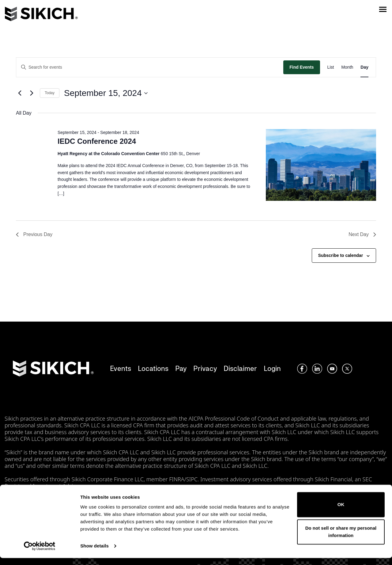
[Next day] (32, 93)
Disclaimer (240, 368)
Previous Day (34, 234)
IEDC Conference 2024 (97, 141)
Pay (181, 368)
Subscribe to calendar (341, 255)
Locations (153, 368)
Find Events (302, 67)
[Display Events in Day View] (364, 67)
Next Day (362, 234)
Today (50, 93)
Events (121, 368)
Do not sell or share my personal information (341, 539)
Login (272, 368)
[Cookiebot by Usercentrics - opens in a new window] (40, 553)
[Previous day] (20, 93)
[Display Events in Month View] (347, 67)
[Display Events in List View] (331, 67)
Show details (94, 553)
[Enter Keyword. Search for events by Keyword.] (150, 67)
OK (341, 512)
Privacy (205, 368)
